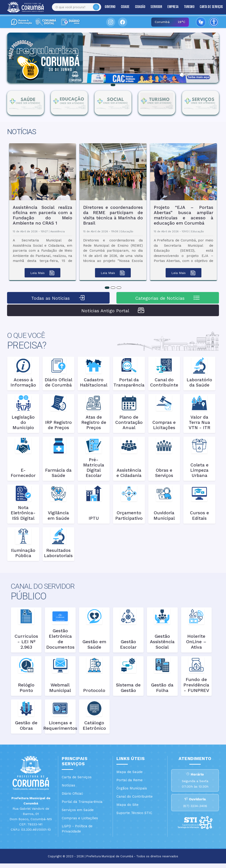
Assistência (58, 232)
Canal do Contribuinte (135, 796)
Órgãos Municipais (132, 788)
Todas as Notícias (58, 298)
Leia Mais (42, 273)
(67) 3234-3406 (195, 811)
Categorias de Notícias (168, 298)
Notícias (68, 785)
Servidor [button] (152, 7)
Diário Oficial (72, 794)
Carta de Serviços (208, 7)
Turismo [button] (185, 7)
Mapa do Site (127, 805)
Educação (127, 232)
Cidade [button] (121, 7)
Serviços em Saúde (78, 810)
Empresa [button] (169, 7)
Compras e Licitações (80, 818)
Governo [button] (106, 7)
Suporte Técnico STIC (134, 813)
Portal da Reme (130, 780)
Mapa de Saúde (130, 772)
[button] (12, 58)
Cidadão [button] (136, 7)
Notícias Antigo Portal (113, 310)
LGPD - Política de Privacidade (77, 829)
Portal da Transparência (82, 802)
